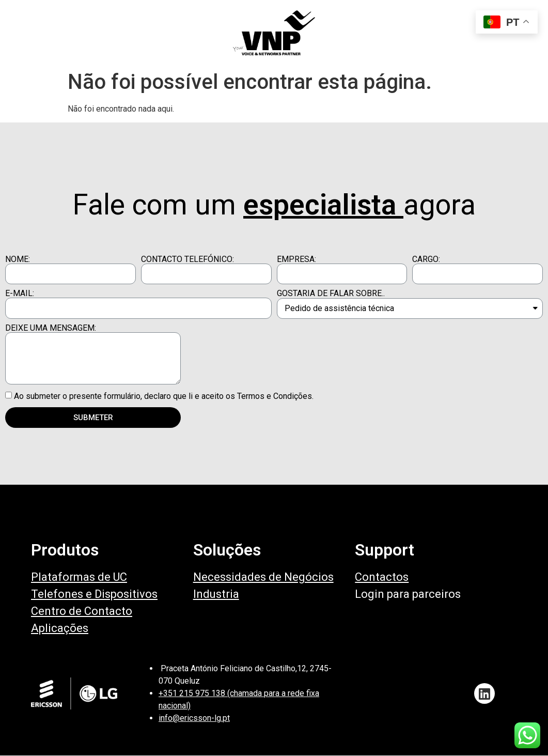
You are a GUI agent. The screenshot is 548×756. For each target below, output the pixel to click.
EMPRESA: (296, 259)
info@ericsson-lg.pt (194, 718)
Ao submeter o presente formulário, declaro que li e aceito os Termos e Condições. (164, 396)
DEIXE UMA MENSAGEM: (51, 328)
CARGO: (426, 259)
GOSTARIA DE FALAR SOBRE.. (331, 294)
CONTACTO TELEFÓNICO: (187, 259)
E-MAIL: (20, 294)
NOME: (18, 259)
